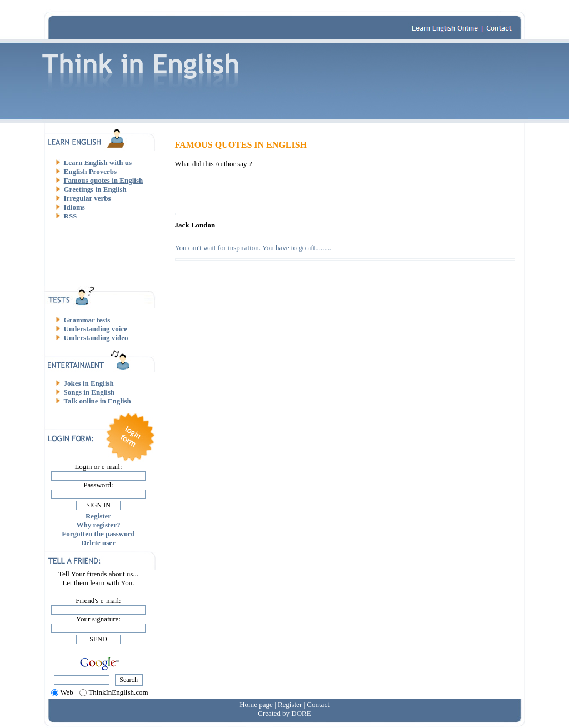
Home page (256, 704)
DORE (301, 713)
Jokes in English (89, 383)
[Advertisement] (103, 253)
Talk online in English (98, 401)
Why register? (99, 525)
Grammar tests (87, 320)
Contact (318, 704)
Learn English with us (98, 163)
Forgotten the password (98, 534)
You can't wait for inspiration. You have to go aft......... (253, 248)
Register (98, 516)
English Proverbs (90, 171)
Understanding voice (96, 329)
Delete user (98, 543)
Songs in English (89, 392)
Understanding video (96, 338)
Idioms (74, 207)
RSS (71, 216)
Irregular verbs (88, 198)
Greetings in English (95, 189)
